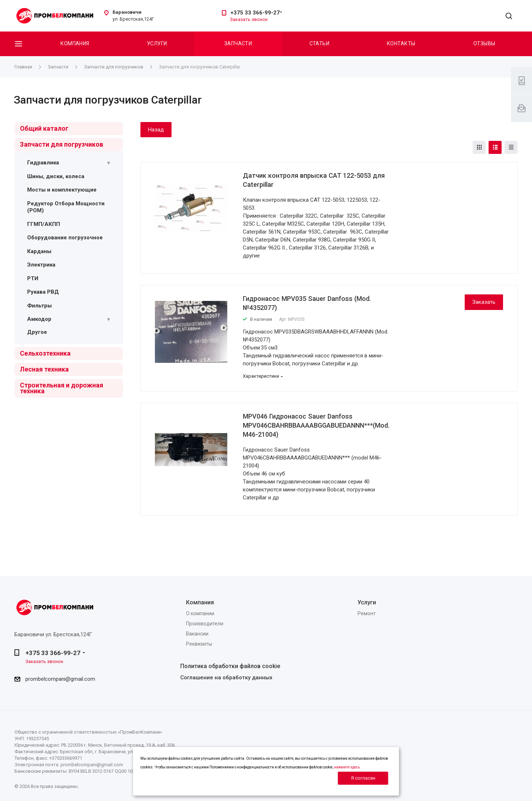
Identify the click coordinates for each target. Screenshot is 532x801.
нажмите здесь (347, 767)
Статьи (320, 43)
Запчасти (238, 43)
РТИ (33, 278)
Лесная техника (44, 369)
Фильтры (39, 306)
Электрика (41, 265)
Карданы (39, 251)
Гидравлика (43, 163)
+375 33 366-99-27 (255, 13)
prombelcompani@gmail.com (60, 679)
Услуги (157, 43)
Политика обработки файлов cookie (230, 666)
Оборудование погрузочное (65, 238)
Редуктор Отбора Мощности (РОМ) (66, 207)
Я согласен (363, 778)
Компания (75, 43)
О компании (200, 613)
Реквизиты (199, 644)
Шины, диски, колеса (56, 176)
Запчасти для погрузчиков (62, 144)
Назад (156, 130)
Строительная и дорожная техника (62, 388)
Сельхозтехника (45, 353)
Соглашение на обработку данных (226, 678)
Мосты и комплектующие (62, 190)
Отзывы (484, 43)
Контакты (401, 43)
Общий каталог (44, 128)
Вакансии (197, 634)
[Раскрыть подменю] (109, 163)
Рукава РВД (43, 292)
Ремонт (367, 613)
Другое (37, 332)
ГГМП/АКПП (44, 224)
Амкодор (39, 319)
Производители (205, 624)
